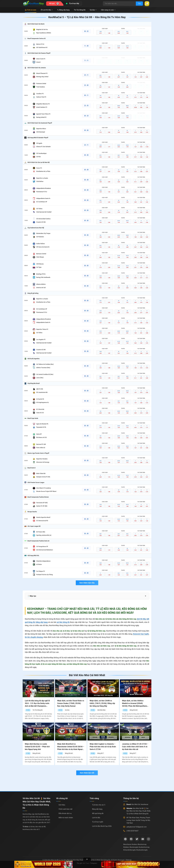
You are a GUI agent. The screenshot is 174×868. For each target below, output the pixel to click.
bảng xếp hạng (42, 622)
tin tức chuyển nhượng (34, 637)
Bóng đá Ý (100, 753)
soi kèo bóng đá (63, 622)
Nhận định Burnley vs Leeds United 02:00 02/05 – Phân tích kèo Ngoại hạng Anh (37, 747)
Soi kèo (93, 10)
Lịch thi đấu (47, 10)
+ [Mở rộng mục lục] (145, 596)
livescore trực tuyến (141, 634)
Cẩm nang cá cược (108, 10)
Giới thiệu (62, 805)
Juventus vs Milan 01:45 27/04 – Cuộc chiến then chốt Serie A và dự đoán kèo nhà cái (135, 747)
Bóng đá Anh (134, 710)
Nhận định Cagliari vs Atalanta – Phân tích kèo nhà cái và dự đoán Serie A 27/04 (103, 747)
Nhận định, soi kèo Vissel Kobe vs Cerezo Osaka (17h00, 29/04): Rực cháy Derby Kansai (71, 703)
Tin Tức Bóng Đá (80, 10)
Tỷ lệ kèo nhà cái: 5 (99, 805)
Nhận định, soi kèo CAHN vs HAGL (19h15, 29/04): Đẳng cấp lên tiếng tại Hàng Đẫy (102, 703)
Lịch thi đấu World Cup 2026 (102, 826)
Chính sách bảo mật (65, 809)
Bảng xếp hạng (63, 10)
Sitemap (129, 860)
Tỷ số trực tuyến (98, 822)
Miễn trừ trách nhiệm (66, 818)
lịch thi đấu (141, 619)
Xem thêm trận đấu (87, 583)
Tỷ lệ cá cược (31, 10)
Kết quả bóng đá (98, 813)
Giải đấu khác (101, 710)
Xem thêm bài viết (87, 773)
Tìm (139, 4)
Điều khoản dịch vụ (65, 813)
